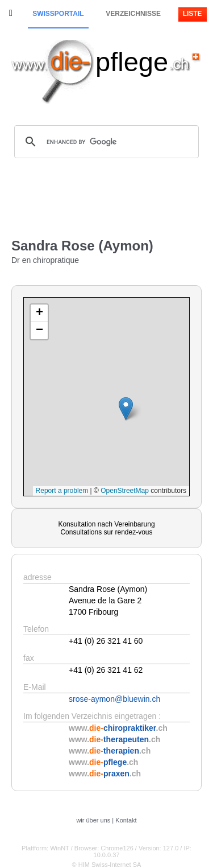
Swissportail (58, 14)
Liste (193, 14)
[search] (105, 142)
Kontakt (126, 820)
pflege (132, 62)
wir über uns (93, 820)
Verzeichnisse (133, 14)
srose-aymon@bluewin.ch (114, 699)
